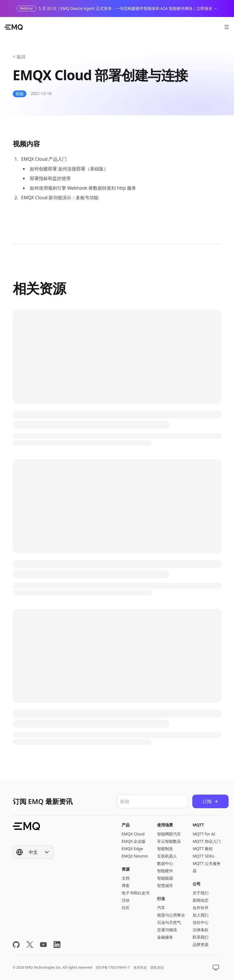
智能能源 (165, 878)
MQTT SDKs (203, 856)
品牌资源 (201, 944)
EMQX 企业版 (134, 841)
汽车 (161, 908)
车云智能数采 (169, 841)
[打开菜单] (227, 27)
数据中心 (165, 863)
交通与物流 (167, 930)
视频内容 (26, 144)
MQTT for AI (204, 834)
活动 (126, 900)
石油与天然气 (169, 922)
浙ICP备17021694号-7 (113, 967)
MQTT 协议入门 (207, 841)
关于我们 (201, 893)
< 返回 (19, 57)
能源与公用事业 (171, 915)
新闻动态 (201, 900)
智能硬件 (165, 871)
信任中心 (201, 922)
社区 (126, 908)
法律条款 (201, 930)
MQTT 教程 (203, 849)
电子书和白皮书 (136, 893)
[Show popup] (33, 852)
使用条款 (140, 967)
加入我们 (201, 915)
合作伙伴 (201, 908)
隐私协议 (157, 967)
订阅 (210, 801)
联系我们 (201, 937)
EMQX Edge (132, 849)
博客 (126, 885)
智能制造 (165, 849)
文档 (126, 878)
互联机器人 (167, 856)
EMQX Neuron (135, 856)
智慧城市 (165, 885)
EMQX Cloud (133, 834)
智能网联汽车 (169, 834)
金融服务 (165, 937)
